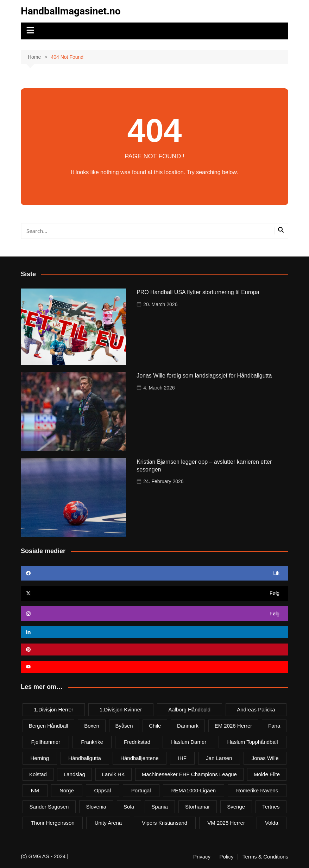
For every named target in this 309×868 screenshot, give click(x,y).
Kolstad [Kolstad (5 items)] (38, 774)
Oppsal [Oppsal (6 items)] (103, 790)
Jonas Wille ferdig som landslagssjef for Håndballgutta (204, 376)
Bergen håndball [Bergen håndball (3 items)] (49, 726)
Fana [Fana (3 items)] (274, 726)
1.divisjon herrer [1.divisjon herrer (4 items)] (53, 709)
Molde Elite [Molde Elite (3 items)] (267, 774)
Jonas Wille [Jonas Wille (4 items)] (265, 758)
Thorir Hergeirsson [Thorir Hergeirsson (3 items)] (52, 823)
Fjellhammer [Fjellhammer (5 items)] (46, 742)
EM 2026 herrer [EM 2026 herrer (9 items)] (234, 726)
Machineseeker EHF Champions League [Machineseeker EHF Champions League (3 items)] (189, 774)
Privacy (202, 857)
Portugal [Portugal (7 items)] (141, 790)
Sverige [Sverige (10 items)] (236, 807)
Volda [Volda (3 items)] (272, 823)
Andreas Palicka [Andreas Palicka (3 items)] (256, 709)
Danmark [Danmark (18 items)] (188, 726)
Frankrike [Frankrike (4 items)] (92, 742)
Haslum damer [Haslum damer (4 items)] (189, 742)
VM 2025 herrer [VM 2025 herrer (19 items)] (226, 823)
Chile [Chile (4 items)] (155, 726)
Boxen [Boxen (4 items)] (92, 726)
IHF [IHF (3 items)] (182, 758)
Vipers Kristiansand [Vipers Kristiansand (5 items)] (165, 823)
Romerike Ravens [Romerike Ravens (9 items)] (257, 790)
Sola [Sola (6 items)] (129, 807)
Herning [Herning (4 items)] (40, 758)
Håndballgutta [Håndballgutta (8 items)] (85, 758)
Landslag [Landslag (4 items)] (74, 774)
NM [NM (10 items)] (35, 790)
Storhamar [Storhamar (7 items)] (197, 807)
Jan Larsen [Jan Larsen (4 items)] (219, 758)
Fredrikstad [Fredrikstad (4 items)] (137, 742)
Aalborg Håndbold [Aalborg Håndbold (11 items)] (189, 709)
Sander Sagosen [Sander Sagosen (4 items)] (49, 807)
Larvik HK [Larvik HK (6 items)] (113, 774)
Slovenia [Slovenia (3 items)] (96, 807)
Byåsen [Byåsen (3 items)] (124, 726)
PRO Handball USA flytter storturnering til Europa (198, 292)
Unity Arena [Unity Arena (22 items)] (108, 823)
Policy (227, 857)
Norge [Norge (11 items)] (67, 790)
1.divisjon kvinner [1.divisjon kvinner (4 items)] (121, 709)
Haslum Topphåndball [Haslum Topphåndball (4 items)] (252, 742)
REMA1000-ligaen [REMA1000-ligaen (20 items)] (193, 790)
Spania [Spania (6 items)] (160, 807)
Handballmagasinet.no (71, 11)
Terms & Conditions (265, 857)
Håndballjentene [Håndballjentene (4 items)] (139, 758)
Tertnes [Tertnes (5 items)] (271, 807)
